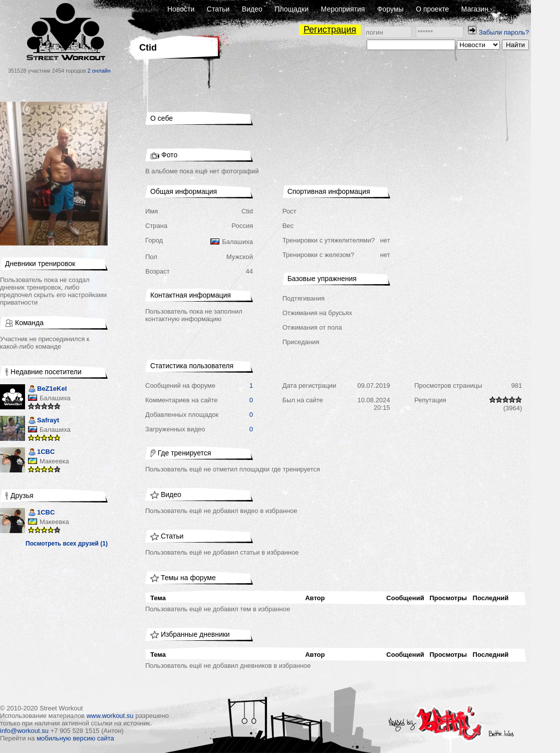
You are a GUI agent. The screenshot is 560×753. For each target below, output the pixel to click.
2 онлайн (99, 71)
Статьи (218, 9)
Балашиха (55, 398)
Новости (181, 9)
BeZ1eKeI (47, 390)
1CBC (41, 453)
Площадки (292, 9)
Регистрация (330, 30)
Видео (252, 9)
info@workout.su (24, 731)
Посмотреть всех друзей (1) (67, 544)
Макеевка (54, 461)
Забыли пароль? (504, 32)
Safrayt (44, 421)
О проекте (432, 9)
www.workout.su (110, 716)
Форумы (390, 9)
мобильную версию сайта (75, 738)
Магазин (475, 9)
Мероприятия (343, 9)
